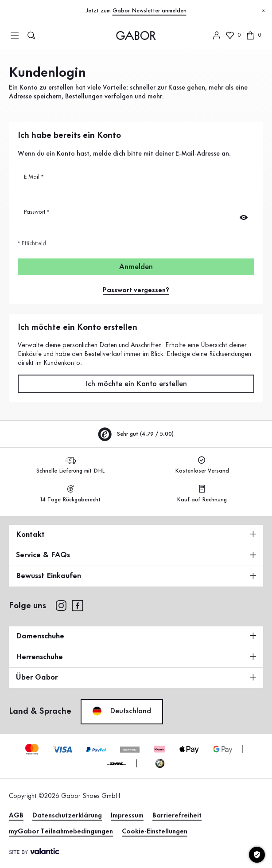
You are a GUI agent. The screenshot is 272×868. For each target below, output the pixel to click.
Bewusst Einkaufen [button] (136, 576)
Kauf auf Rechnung (202, 494)
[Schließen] (263, 11)
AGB (16, 816)
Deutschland (122, 711)
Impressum (127, 816)
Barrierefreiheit (177, 816)
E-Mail (34, 177)
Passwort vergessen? (136, 290)
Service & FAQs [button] (136, 555)
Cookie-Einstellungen (155, 832)
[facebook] (78, 605)
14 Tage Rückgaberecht (70, 494)
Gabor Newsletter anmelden (150, 11)
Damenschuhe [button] (136, 636)
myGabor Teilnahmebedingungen (61, 832)
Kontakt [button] (136, 535)
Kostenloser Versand (202, 465)
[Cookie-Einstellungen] (257, 855)
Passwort (37, 212)
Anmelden (136, 267)
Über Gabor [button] (136, 677)
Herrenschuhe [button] (136, 657)
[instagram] (61, 605)
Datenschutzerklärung (67, 816)
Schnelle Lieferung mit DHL (70, 465)
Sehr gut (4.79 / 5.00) (136, 434)
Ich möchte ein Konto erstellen (136, 384)
